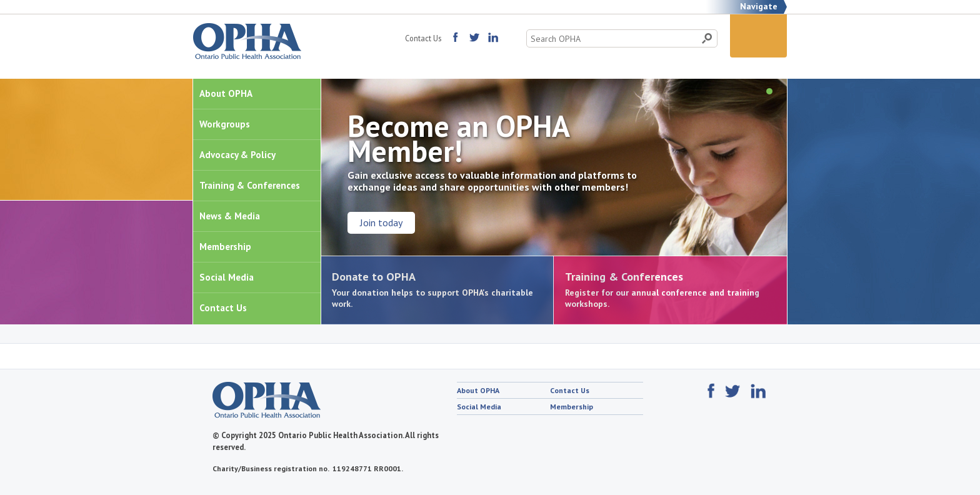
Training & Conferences (250, 185)
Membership (225, 247)
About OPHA (226, 93)
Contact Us (423, 38)
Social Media (227, 277)
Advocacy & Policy (237, 155)
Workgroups (225, 124)
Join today (381, 222)
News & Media (230, 216)
